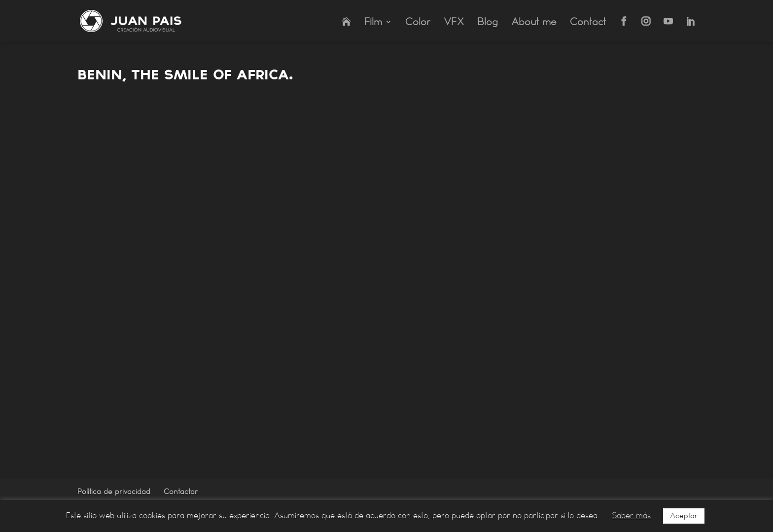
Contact (588, 23)
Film (373, 23)
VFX (454, 23)
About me (534, 23)
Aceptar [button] (684, 516)
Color (418, 23)
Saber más (631, 515)
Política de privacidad (114, 492)
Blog (488, 23)
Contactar (181, 492)
